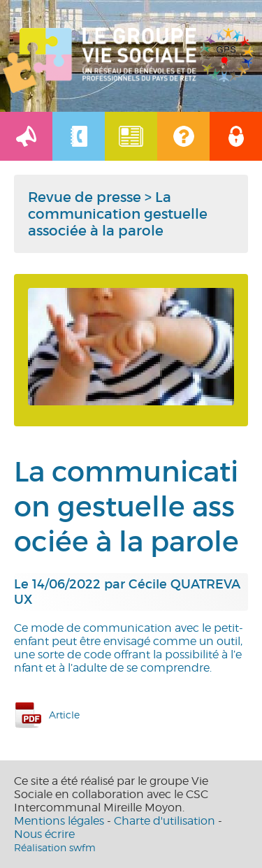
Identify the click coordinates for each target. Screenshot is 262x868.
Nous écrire (44, 834)
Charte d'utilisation (165, 821)
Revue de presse (85, 197)
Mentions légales (59, 821)
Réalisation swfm (55, 847)
